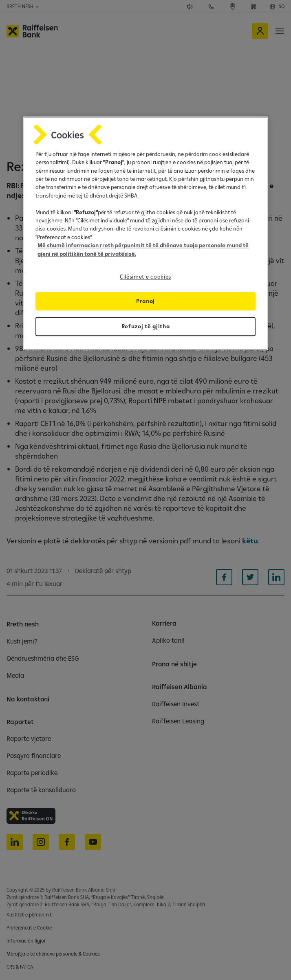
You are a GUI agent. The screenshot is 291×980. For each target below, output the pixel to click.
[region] (145, 233)
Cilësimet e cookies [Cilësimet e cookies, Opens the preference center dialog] (145, 277)
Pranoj (145, 301)
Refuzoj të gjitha (146, 326)
